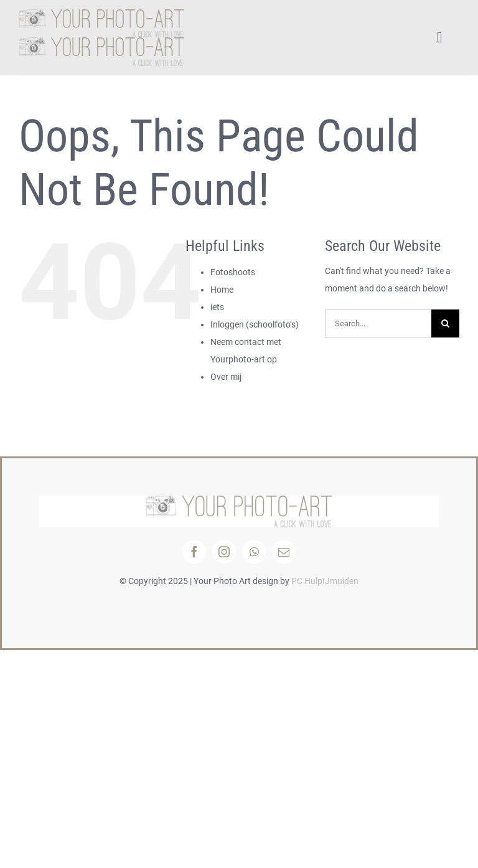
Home (222, 290)
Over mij (226, 377)
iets (217, 307)
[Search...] (378, 323)
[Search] (445, 323)
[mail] (284, 552)
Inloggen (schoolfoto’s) (255, 324)
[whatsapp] (254, 552)
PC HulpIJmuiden (325, 581)
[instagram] (224, 552)
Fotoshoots (233, 272)
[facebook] (194, 552)
